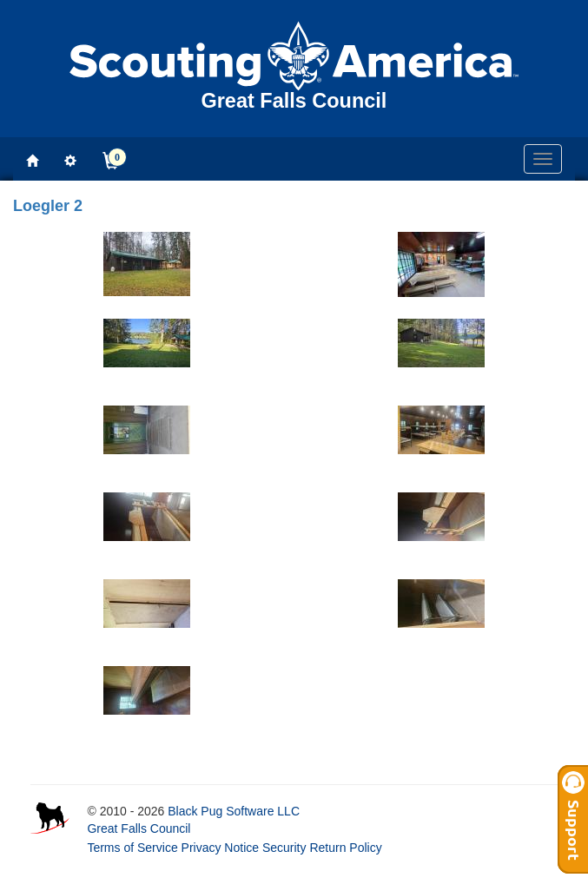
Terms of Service (132, 848)
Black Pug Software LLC (234, 811)
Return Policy (345, 848)
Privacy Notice (220, 848)
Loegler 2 (48, 206)
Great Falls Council (139, 828)
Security (284, 848)
